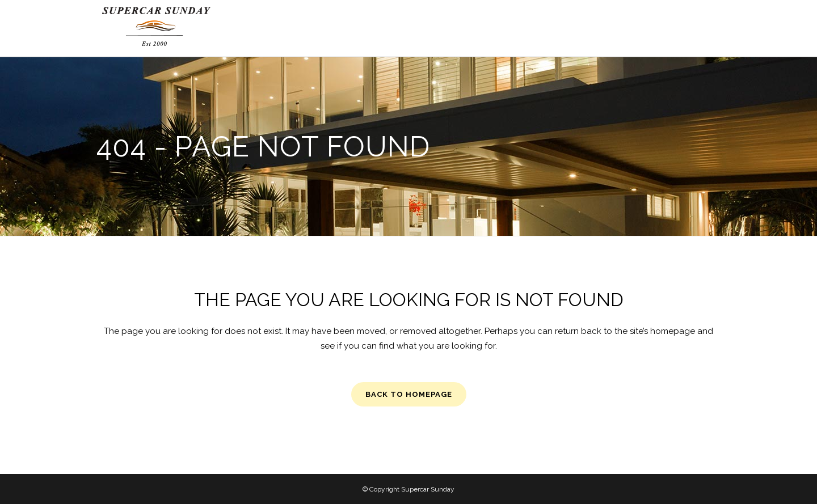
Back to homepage (409, 394)
